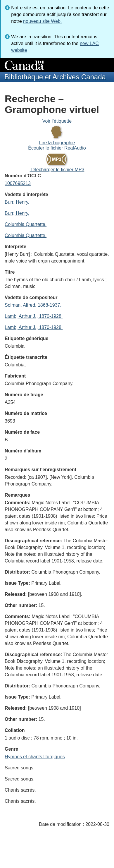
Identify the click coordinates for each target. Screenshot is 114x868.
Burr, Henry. (17, 202)
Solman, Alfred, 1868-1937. (33, 305)
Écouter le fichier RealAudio (57, 148)
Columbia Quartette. (26, 224)
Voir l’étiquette (57, 121)
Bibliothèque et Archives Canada (55, 77)
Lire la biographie (57, 143)
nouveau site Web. (42, 21)
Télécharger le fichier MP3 (57, 170)
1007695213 (18, 183)
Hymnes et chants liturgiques (35, 757)
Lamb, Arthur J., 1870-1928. (34, 316)
